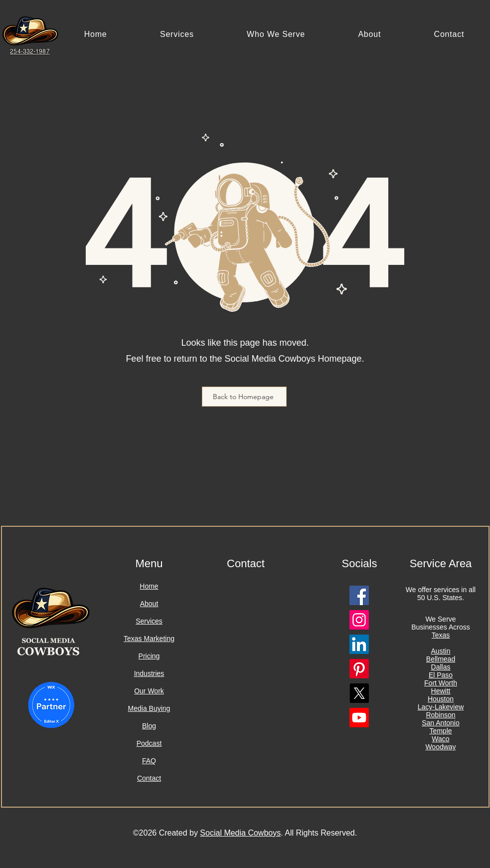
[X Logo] (359, 693)
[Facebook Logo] (359, 595)
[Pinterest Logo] (359, 669)
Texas (441, 635)
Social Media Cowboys (240, 833)
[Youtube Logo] (359, 718)
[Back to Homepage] (244, 397)
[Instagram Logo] (359, 620)
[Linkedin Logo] (359, 644)
